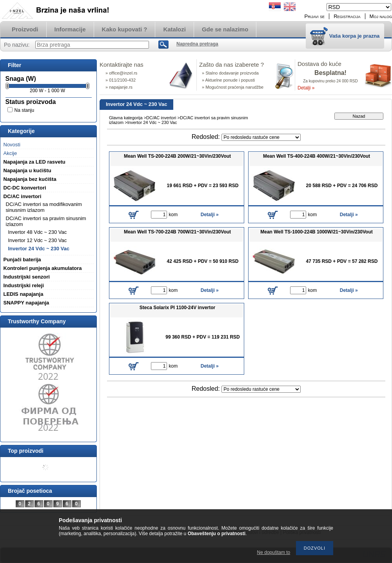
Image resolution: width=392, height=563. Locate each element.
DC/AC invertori (161, 118)
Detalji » (306, 88)
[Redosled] (261, 137)
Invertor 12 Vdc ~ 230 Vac (38, 240)
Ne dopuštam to (274, 552)
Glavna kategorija (126, 118)
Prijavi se (315, 16)
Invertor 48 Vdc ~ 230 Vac (38, 232)
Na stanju (24, 110)
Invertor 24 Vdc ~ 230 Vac (39, 249)
